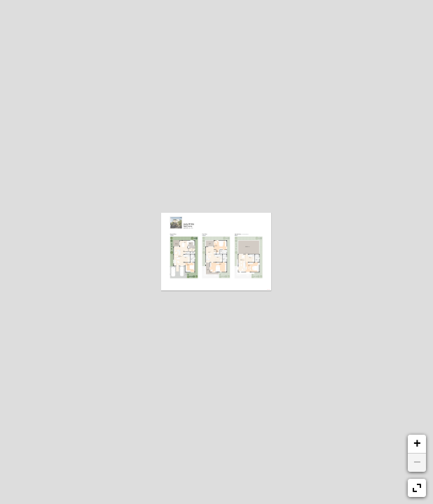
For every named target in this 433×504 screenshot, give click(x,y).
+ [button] (417, 444)
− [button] (417, 463)
